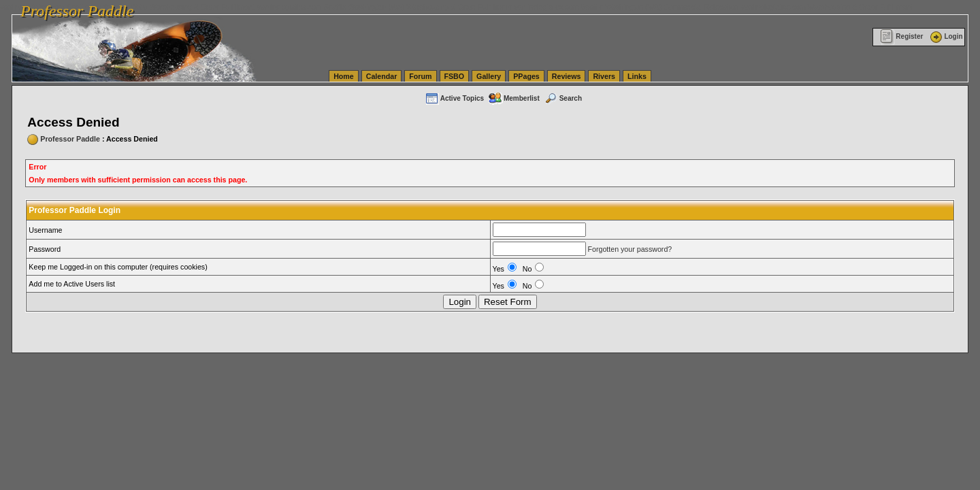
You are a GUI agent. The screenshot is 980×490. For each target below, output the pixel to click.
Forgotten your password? (630, 249)
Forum (420, 76)
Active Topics (454, 98)
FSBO (455, 76)
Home (344, 76)
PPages (526, 76)
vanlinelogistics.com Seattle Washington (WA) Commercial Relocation (626, 7)
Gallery (489, 76)
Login (945, 36)
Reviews (567, 76)
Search (563, 98)
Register (901, 36)
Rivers (604, 76)
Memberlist (514, 98)
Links (637, 76)
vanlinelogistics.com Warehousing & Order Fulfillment (827, 7)
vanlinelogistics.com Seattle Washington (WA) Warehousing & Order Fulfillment (385, 7)
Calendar (382, 76)
